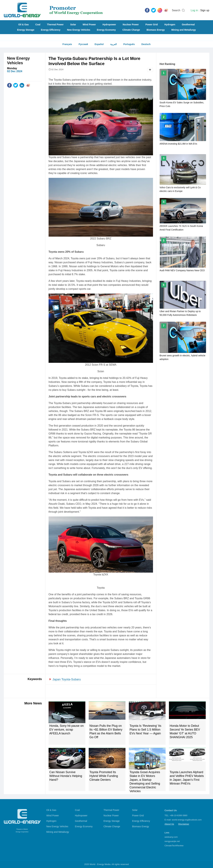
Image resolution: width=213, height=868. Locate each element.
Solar (73, 25)
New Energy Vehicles (79, 30)
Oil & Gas (23, 25)
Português (129, 44)
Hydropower (109, 25)
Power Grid (152, 25)
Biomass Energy (156, 30)
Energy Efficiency (51, 30)
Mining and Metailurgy (184, 30)
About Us (169, 824)
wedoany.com (171, 837)
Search (176, 10)
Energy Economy (106, 30)
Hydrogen (170, 25)
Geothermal (188, 25)
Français (67, 44)
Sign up (205, 10)
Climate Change (131, 30)
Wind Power (89, 25)
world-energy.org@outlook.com (187, 820)
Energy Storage (26, 30)
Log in (194, 10)
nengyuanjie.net (172, 841)
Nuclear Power (131, 25)
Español (99, 44)
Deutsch (146, 44)
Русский (83, 44)
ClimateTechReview (174, 846)
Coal (38, 25)
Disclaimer (184, 824)
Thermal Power (55, 25)
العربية (113, 44)
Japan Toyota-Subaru (67, 679)
